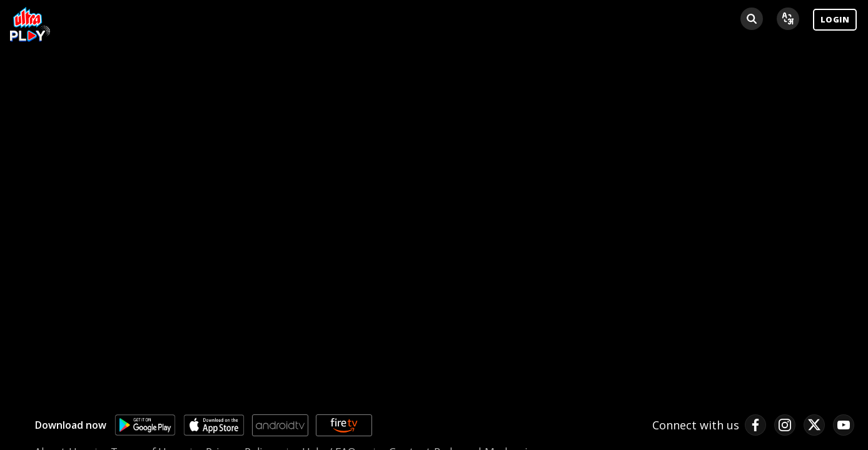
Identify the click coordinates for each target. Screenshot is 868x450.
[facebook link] (755, 425)
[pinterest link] (844, 425)
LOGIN (835, 19)
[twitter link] (814, 425)
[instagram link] (785, 425)
